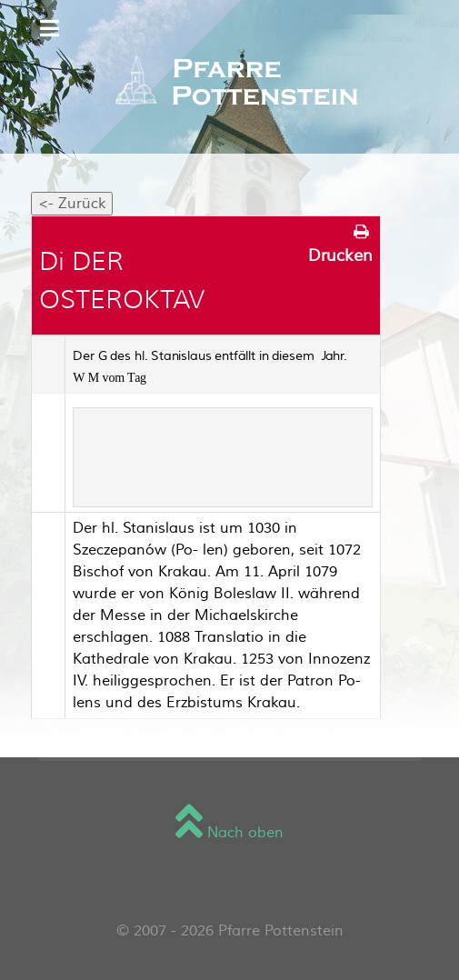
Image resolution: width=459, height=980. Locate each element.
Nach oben (229, 833)
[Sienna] (229, 84)
